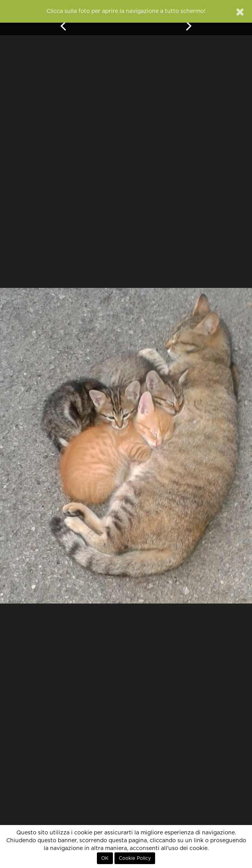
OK (105, 858)
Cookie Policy (135, 858)
